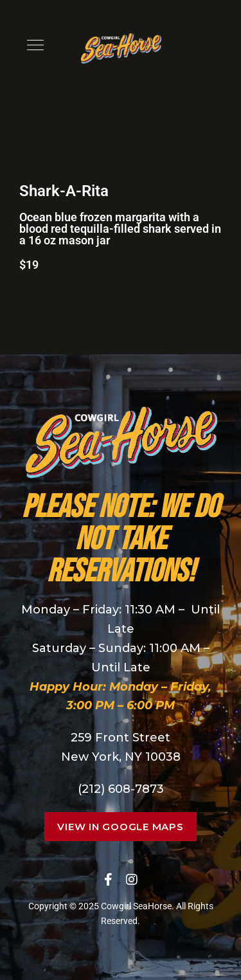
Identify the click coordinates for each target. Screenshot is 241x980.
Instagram (132, 880)
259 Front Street (121, 738)
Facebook (108, 880)
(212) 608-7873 (121, 789)
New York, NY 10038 (121, 757)
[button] (120, 827)
